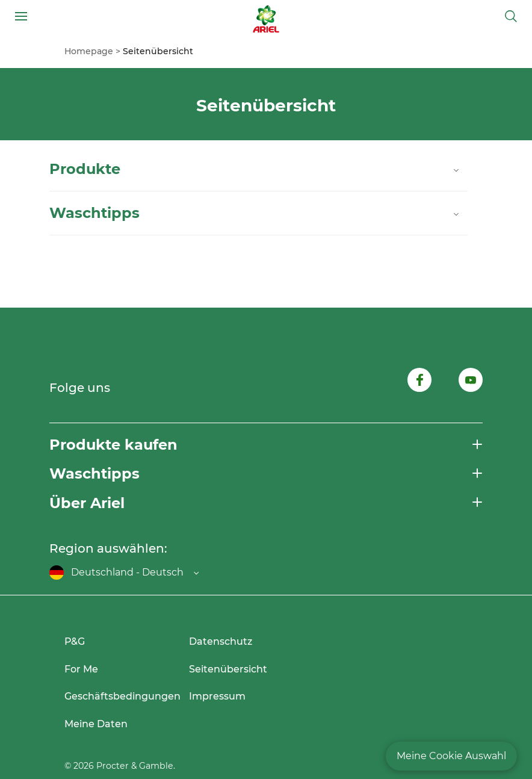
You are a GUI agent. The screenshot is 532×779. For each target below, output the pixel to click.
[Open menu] (21, 16)
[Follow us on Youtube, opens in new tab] (471, 382)
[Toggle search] (511, 16)
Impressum (217, 696)
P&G (75, 641)
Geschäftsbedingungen (122, 696)
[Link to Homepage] (266, 16)
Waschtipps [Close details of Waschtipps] (255, 213)
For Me (81, 669)
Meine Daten (96, 724)
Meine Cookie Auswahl (451, 756)
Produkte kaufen (113, 445)
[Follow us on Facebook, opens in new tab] (419, 382)
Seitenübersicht (228, 669)
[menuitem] (94, 51)
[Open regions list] (124, 573)
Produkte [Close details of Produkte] (255, 169)
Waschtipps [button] (94, 473)
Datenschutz (221, 641)
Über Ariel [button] (87, 503)
